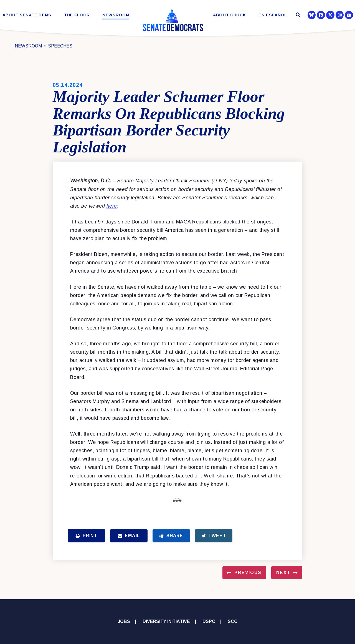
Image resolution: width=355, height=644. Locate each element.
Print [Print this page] (86, 536)
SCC (233, 621)
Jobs (124, 621)
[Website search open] (297, 16)
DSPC (209, 621)
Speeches (60, 46)
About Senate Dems (27, 15)
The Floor (77, 15)
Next (283, 573)
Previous (248, 573)
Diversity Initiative (166, 621)
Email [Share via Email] (129, 536)
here (112, 206)
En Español (273, 15)
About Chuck (229, 15)
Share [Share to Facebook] (171, 536)
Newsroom (116, 15)
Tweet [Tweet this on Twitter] (214, 536)
